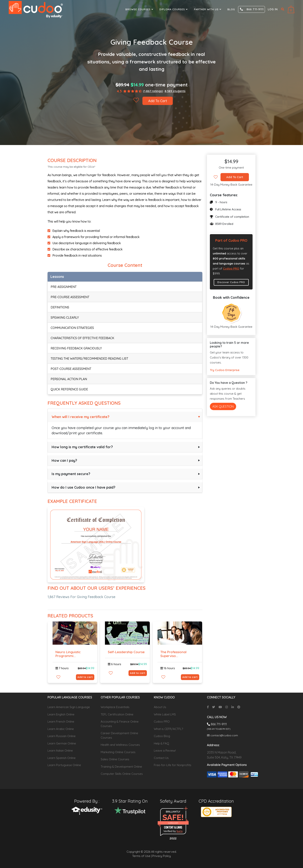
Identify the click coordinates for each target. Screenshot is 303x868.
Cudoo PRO (231, 268)
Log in (273, 9)
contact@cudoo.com (222, 735)
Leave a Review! (165, 751)
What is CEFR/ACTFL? (168, 729)
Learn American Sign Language (69, 707)
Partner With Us (208, 9)
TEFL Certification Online (117, 714)
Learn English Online (61, 714)
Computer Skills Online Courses (122, 774)
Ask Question (223, 406)
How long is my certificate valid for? (82, 447)
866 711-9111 (252, 9)
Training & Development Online (121, 767)
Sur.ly (180, 831)
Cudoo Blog (162, 736)
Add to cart (85, 677)
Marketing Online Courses (118, 752)
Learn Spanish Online (62, 758)
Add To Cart (158, 101)
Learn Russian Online (62, 736)
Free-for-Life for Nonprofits (173, 765)
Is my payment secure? (71, 474)
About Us (160, 707)
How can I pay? (64, 460)
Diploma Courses (174, 9)
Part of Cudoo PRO (231, 240)
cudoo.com (173, 823)
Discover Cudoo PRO (231, 282)
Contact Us (161, 758)
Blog (231, 9)
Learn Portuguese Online (64, 765)
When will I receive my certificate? (80, 417)
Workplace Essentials (115, 707)
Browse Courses (140, 9)
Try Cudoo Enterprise (225, 370)
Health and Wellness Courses (120, 745)
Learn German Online (62, 743)
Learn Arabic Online (61, 729)
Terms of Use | (142, 856)
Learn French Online (61, 722)
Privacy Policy (162, 856)
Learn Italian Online (60, 751)
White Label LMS (165, 714)
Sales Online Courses (115, 759)
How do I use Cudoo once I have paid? (83, 487)
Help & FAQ (161, 743)
